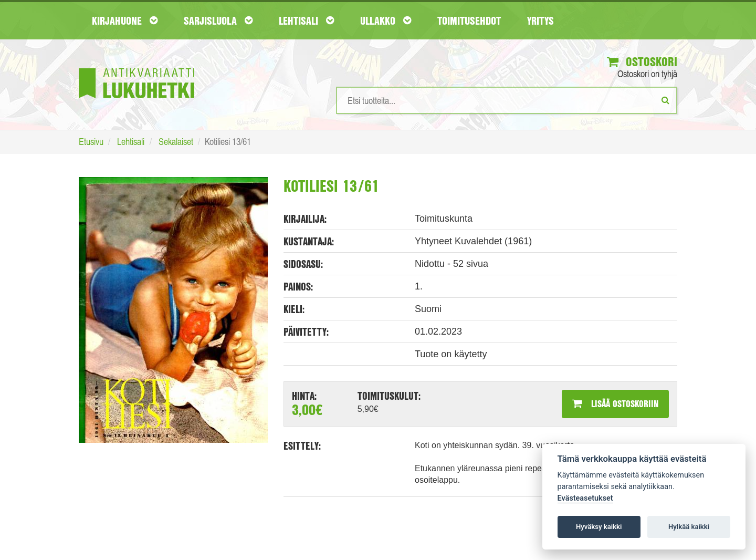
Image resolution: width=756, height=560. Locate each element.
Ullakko (386, 20)
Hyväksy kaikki (599, 527)
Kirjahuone (125, 20)
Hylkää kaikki (689, 527)
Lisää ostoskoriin (615, 403)
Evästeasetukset (585, 498)
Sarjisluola (218, 20)
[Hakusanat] (507, 100)
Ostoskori (642, 61)
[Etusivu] (136, 68)
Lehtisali (306, 20)
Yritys (540, 20)
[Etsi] (665, 100)
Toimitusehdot (469, 20)
